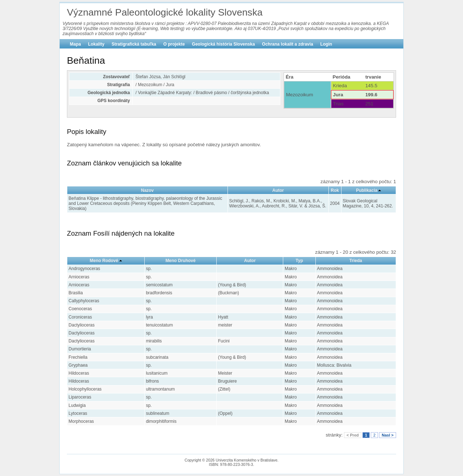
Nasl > (388, 435)
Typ (299, 261)
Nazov (147, 190)
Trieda (356, 261)
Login (326, 44)
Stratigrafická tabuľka (134, 44)
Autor (278, 190)
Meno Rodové (104, 261)
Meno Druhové (180, 261)
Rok (335, 190)
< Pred (353, 435)
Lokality (96, 44)
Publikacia (367, 190)
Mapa (75, 44)
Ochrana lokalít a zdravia (287, 44)
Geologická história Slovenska (224, 44)
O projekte (174, 44)
